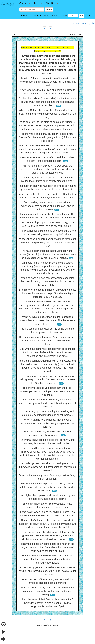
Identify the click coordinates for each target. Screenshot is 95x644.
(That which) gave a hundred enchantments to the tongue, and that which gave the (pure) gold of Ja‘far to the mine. (48, 571)
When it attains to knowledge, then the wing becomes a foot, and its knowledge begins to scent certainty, (47, 423)
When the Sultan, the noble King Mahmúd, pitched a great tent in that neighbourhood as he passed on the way (47, 114)
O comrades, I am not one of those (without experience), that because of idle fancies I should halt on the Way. (47, 206)
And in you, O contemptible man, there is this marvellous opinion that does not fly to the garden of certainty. (47, 403)
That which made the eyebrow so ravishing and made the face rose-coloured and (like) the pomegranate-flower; (47, 559)
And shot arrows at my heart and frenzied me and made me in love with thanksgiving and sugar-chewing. (47, 591)
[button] (25, 3)
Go (81, 16)
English (76, 23)
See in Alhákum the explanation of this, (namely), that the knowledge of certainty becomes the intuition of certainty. (47, 487)
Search (49, 10)
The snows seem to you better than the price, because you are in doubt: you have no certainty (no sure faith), (47, 391)
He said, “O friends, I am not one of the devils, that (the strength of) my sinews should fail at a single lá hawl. (47, 82)
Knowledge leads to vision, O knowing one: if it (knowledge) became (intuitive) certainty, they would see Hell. (48, 467)
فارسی (91, 24)
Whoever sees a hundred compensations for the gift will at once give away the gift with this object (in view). (47, 243)
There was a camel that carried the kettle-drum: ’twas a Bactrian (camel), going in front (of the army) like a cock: (47, 137)
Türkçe (83, 23)
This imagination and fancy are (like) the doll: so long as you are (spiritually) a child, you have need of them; (48, 341)
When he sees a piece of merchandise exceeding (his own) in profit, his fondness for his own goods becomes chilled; (47, 282)
